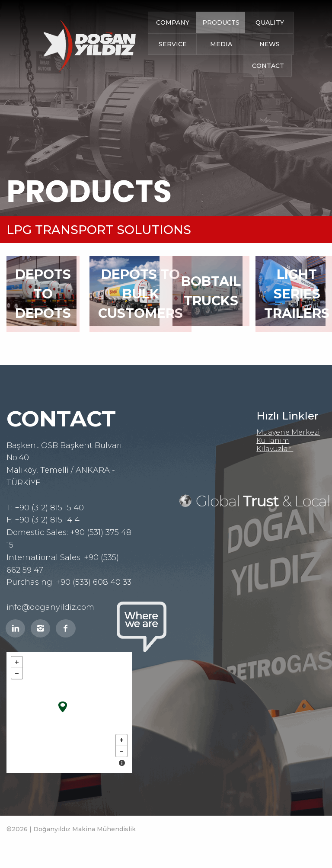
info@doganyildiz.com (50, 607)
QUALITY (270, 24)
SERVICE (173, 46)
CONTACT (268, 67)
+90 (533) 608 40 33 (94, 582)
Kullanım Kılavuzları (275, 445)
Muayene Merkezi (288, 432)
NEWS (270, 46)
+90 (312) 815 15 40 (49, 508)
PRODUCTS (221, 24)
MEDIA (221, 46)
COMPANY (173, 24)
